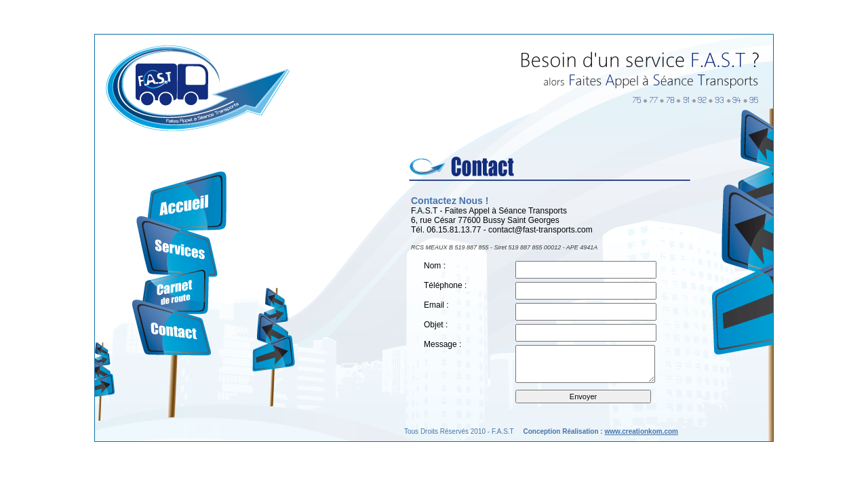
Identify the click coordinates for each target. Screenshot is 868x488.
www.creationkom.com (641, 431)
